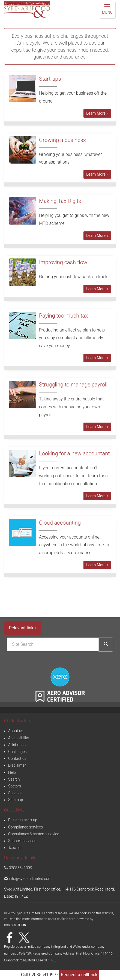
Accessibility (19, 738)
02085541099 (18, 868)
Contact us (17, 758)
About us (16, 731)
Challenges (17, 752)
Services (15, 793)
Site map (16, 800)
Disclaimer (17, 765)
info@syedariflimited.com (28, 879)
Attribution (17, 745)
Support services (22, 841)
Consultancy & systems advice (34, 834)
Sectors (15, 786)
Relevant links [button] (22, 628)
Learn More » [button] (97, 113)
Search (14, 779)
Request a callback (79, 975)
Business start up (23, 820)
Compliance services (25, 827)
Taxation (15, 848)
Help (12, 772)
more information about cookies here (49, 919)
